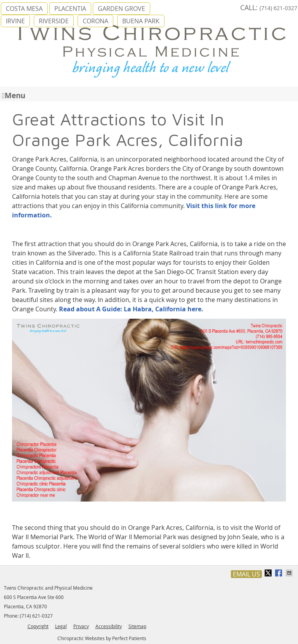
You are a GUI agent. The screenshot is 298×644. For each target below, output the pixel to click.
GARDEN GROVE (121, 9)
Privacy (81, 626)
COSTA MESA (24, 9)
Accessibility (109, 626)
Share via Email (290, 573)
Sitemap (137, 626)
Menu (14, 95)
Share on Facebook (279, 573)
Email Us (246, 574)
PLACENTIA (70, 9)
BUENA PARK (141, 21)
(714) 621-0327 (278, 8)
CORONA (95, 21)
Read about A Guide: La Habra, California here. (131, 309)
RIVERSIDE (54, 21)
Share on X (269, 573)
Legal (61, 626)
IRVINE (15, 21)
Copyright (38, 626)
